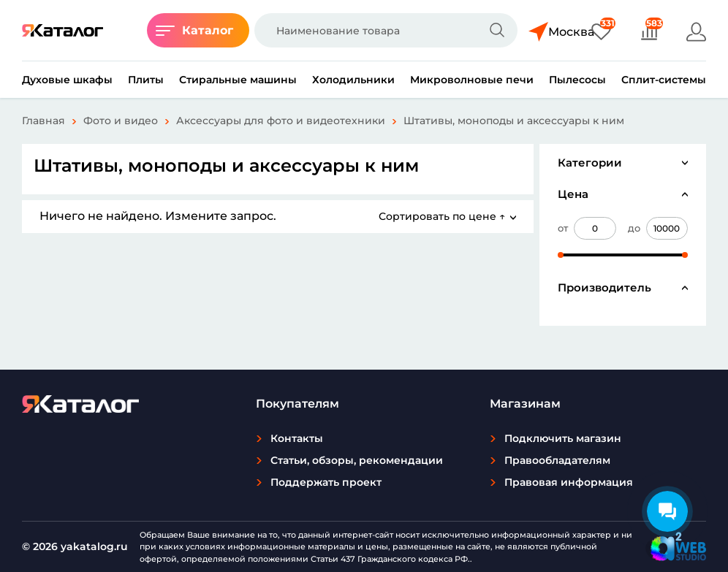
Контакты (297, 438)
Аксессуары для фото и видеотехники (281, 121)
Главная (43, 121)
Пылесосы (577, 80)
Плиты (146, 80)
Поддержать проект (326, 482)
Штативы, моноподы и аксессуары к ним (514, 121)
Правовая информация (569, 482)
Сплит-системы (664, 80)
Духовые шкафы (67, 80)
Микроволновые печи (472, 80)
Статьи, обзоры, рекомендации (357, 460)
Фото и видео (121, 121)
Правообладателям (557, 460)
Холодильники (353, 80)
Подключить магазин (563, 438)
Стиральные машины (238, 80)
